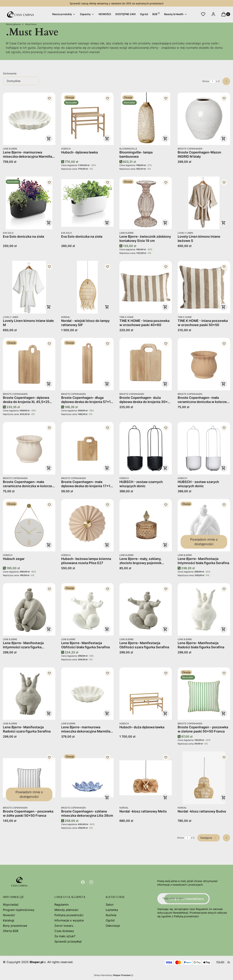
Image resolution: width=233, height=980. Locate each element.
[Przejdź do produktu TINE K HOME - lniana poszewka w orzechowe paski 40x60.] (146, 287)
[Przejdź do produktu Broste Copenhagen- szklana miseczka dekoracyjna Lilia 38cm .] (87, 778)
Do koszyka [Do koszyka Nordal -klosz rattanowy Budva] (224, 798)
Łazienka (112, 910)
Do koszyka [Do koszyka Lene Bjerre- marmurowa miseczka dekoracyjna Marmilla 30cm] (49, 139)
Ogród (110, 920)
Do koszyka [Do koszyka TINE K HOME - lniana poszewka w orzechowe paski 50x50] (224, 307)
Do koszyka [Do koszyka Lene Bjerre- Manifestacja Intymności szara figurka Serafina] (49, 629)
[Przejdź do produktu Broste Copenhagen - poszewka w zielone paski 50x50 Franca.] (204, 694)
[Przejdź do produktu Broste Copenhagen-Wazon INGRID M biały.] (204, 119)
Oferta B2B (11, 931)
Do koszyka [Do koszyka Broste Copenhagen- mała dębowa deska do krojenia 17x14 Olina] (107, 468)
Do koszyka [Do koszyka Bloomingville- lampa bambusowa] (165, 139)
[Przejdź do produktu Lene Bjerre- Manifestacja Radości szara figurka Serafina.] (29, 694)
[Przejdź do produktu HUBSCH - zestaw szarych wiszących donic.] (204, 448)
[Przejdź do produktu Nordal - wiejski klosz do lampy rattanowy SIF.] (87, 287)
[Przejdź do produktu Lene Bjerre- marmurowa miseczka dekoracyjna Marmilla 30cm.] (29, 119)
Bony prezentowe (15, 926)
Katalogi (9, 920)
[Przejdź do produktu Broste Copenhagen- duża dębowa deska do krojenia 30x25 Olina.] (146, 364)
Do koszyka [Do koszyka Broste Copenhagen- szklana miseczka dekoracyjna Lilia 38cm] (107, 798)
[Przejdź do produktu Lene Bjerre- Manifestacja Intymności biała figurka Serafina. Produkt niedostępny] (204, 525)
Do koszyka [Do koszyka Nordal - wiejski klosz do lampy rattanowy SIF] (107, 307)
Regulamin (62, 905)
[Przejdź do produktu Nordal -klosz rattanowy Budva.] (204, 778)
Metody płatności (66, 910)
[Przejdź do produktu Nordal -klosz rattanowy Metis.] (146, 778)
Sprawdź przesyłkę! (68, 941)
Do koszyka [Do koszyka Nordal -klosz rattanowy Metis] (165, 798)
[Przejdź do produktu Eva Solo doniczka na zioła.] (29, 203)
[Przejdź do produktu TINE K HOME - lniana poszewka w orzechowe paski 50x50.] (204, 287)
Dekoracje (113, 926)
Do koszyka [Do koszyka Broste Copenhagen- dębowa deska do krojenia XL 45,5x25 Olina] (49, 384)
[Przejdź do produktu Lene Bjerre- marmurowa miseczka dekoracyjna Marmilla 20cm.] (87, 694)
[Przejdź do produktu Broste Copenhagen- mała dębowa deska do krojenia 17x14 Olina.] (87, 448)
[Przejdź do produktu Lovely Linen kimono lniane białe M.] (29, 287)
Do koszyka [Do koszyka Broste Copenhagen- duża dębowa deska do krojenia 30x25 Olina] (165, 384)
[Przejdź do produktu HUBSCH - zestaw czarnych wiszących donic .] (146, 448)
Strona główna (13, 24)
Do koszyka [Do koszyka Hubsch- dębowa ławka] (107, 139)
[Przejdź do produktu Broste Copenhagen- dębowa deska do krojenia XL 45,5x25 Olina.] (29, 364)
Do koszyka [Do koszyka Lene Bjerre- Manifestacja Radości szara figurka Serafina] (49, 713)
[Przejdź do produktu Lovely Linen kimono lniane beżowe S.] (204, 203)
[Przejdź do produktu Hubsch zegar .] (29, 525)
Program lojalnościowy (19, 910)
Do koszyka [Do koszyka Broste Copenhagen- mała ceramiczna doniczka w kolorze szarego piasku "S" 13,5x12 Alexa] (49, 468)
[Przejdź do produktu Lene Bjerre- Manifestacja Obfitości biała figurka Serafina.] (87, 609)
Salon (110, 905)
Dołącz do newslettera (186, 899)
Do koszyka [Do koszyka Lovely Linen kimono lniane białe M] (49, 307)
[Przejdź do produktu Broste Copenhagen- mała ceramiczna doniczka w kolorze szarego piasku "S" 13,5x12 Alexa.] (29, 448)
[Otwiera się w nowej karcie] (83, 882)
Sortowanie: (10, 73)
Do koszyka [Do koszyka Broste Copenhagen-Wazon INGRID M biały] (224, 139)
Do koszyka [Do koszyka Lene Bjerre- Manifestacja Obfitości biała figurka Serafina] (107, 629)
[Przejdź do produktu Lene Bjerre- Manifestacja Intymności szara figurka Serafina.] (29, 609)
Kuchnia (111, 915)
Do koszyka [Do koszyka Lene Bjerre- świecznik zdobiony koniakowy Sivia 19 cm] (165, 223)
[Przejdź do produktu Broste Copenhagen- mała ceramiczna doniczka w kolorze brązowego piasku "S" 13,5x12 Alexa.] (204, 364)
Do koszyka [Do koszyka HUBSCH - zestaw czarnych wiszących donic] (165, 468)
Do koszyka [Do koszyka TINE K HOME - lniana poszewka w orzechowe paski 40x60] (165, 307)
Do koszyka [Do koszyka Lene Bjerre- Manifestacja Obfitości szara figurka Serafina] (165, 629)
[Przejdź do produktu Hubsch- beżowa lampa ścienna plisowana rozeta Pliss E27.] (87, 525)
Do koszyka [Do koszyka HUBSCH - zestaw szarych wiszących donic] (224, 468)
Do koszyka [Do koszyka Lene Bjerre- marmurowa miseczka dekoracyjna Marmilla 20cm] (107, 713)
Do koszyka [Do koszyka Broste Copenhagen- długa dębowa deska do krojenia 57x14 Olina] (107, 384)
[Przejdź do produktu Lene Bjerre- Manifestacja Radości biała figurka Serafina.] (204, 609)
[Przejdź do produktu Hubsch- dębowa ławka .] (87, 119)
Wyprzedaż (11, 905)
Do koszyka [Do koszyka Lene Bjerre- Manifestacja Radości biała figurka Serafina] (224, 629)
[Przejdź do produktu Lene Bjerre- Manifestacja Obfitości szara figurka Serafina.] (146, 609)
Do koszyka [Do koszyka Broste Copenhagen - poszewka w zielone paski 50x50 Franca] (224, 713)
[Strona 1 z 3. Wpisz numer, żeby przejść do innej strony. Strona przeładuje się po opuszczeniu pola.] (213, 81)
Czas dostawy (64, 931)
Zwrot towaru (64, 926)
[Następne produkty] (209, 838)
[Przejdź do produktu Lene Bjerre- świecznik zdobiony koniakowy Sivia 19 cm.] (146, 203)
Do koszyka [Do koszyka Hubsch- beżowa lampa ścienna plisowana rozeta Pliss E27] (107, 545)
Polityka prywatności (69, 915)
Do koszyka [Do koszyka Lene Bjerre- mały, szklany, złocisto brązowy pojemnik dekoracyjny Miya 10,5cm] (165, 545)
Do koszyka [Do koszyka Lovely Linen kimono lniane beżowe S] (224, 223)
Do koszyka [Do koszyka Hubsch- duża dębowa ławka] (165, 713)
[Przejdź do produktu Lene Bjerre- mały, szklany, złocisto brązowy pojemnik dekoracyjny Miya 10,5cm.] (146, 525)
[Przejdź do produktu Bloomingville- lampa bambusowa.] (146, 119)
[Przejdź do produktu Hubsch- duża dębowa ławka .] (146, 694)
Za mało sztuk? (65, 936)
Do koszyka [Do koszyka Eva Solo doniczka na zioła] (49, 223)
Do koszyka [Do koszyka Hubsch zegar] (49, 545)
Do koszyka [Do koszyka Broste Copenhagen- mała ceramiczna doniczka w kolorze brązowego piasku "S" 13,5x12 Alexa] (224, 384)
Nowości (9, 915)
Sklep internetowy (112, 975)
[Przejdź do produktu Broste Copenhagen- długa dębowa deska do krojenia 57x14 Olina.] (87, 364)
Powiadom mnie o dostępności (204, 542)
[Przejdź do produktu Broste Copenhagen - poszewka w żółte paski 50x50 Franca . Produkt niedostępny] (29, 778)
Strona (206, 81)
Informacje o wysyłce (69, 920)
